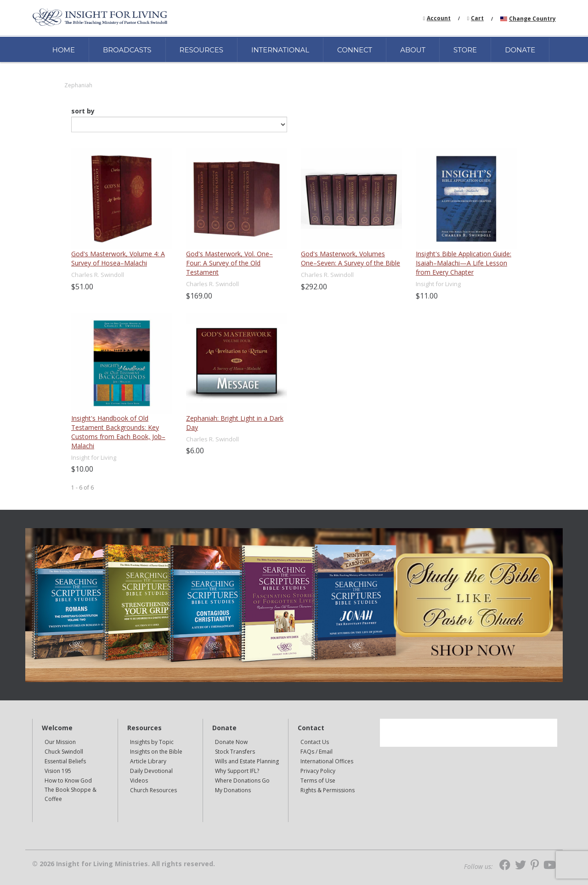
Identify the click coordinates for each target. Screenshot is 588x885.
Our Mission (60, 742)
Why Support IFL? (237, 771)
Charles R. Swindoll (98, 275)
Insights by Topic (152, 742)
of (86, 488)
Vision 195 (58, 771)
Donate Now (231, 742)
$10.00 (82, 469)
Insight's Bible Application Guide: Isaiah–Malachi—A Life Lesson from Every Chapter (464, 263)
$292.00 (314, 287)
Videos (139, 781)
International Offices (327, 761)
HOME (64, 50)
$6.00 (195, 451)
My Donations (233, 790)
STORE (465, 50)
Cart (477, 18)
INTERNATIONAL (280, 50)
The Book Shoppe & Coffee (71, 794)
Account (439, 18)
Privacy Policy (318, 771)
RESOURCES (201, 50)
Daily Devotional (151, 771)
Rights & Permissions (328, 790)
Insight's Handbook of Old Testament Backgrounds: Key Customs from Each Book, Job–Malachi (118, 432)
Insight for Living (438, 284)
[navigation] (439, 18)
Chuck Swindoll (64, 752)
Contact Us (315, 742)
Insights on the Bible (156, 752)
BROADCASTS (127, 50)
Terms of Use (318, 781)
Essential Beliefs (65, 761)
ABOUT (413, 50)
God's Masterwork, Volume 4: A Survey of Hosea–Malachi (118, 258)
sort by (83, 111)
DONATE (520, 50)
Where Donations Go (242, 781)
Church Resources (153, 790)
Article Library (148, 761)
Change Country (532, 19)
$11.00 (427, 296)
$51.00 (82, 287)
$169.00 (199, 296)
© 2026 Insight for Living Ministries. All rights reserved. (124, 864)
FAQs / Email (317, 752)
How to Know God (68, 781)
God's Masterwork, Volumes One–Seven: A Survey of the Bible (351, 258)
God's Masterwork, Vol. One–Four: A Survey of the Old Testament (229, 263)
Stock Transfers (235, 752)
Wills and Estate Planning (247, 761)
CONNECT (355, 50)
